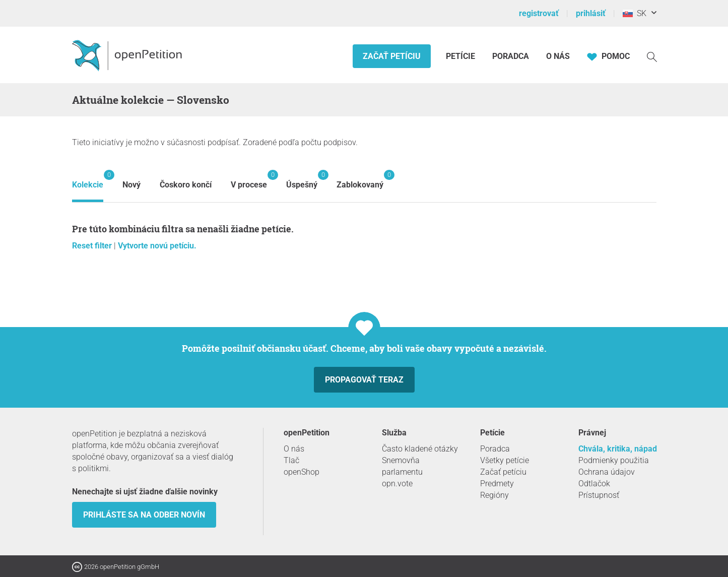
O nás (558, 56)
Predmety (497, 484)
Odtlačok (594, 484)
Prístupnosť (599, 495)
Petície (461, 56)
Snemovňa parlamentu (402, 466)
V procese (249, 180)
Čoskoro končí (186, 185)
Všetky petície (505, 460)
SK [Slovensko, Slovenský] (635, 13)
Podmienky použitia (614, 460)
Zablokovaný (360, 180)
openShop (302, 472)
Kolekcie (88, 180)
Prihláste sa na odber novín (144, 515)
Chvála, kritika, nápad (618, 449)
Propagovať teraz (364, 380)
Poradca (511, 56)
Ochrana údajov (607, 472)
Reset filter (93, 246)
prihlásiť (591, 13)
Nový (131, 185)
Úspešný (302, 180)
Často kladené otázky (420, 449)
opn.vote (397, 484)
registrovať (539, 13)
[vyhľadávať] (652, 56)
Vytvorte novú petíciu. (157, 246)
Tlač (291, 460)
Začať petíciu (392, 56)
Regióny (494, 495)
